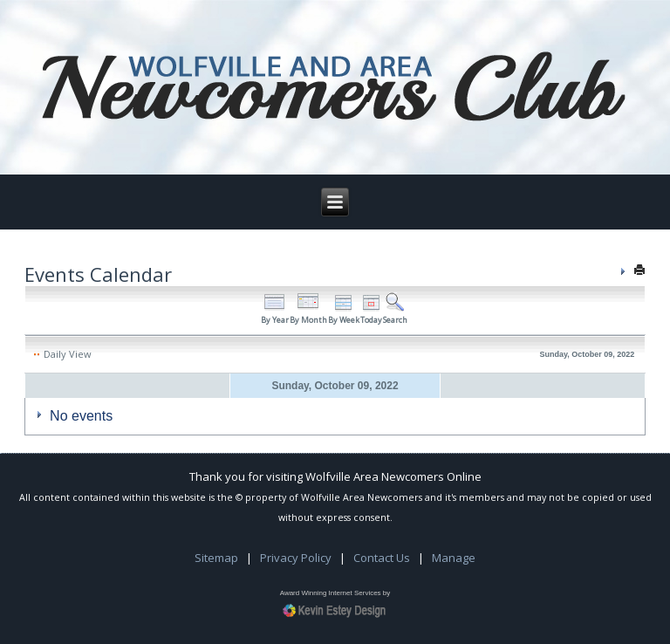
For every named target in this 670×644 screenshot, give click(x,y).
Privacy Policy (296, 558)
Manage (454, 558)
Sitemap (216, 558)
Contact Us (382, 558)
